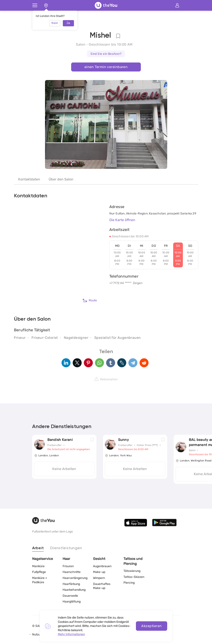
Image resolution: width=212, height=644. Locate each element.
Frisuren (68, 566)
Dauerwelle (70, 596)
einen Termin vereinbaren (106, 67)
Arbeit (38, 548)
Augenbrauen (102, 566)
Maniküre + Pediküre (40, 580)
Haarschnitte (72, 572)
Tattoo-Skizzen (134, 577)
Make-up (99, 572)
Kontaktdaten (29, 179)
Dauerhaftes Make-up (102, 586)
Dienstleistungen (66, 548)
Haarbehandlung (74, 590)
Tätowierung (132, 571)
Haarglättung (72, 602)
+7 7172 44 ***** (120, 283)
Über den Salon (61, 179)
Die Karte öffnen (122, 220)
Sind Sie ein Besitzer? (106, 54)
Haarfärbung (71, 584)
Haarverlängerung (75, 578)
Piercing (129, 583)
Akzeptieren (151, 626)
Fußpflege (39, 572)
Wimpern (99, 578)
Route (90, 300)
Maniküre (38, 566)
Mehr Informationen (71, 634)
